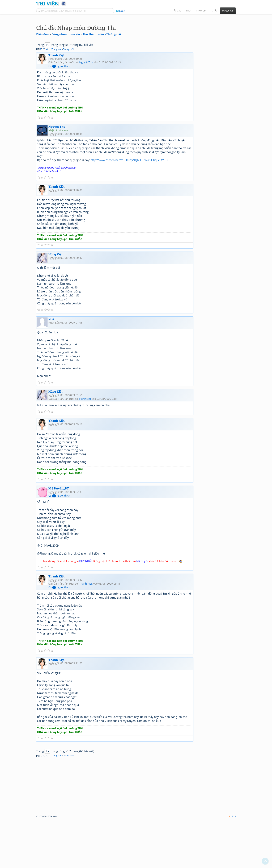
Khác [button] (214, 11)
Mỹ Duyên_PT (59, 537)
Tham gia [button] (201, 11)
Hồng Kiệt (55, 303)
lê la (51, 368)
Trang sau (57, 98)
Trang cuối (69, 98)
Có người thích (59, 115)
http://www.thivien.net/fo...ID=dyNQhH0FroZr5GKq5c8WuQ (129, 209)
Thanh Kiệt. (57, 104)
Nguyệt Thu (86, 111)
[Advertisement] (136, 41)
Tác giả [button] (177, 11)
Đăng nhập (228, 11)
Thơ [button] (188, 11)
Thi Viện (47, 3)
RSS (232, 865)
